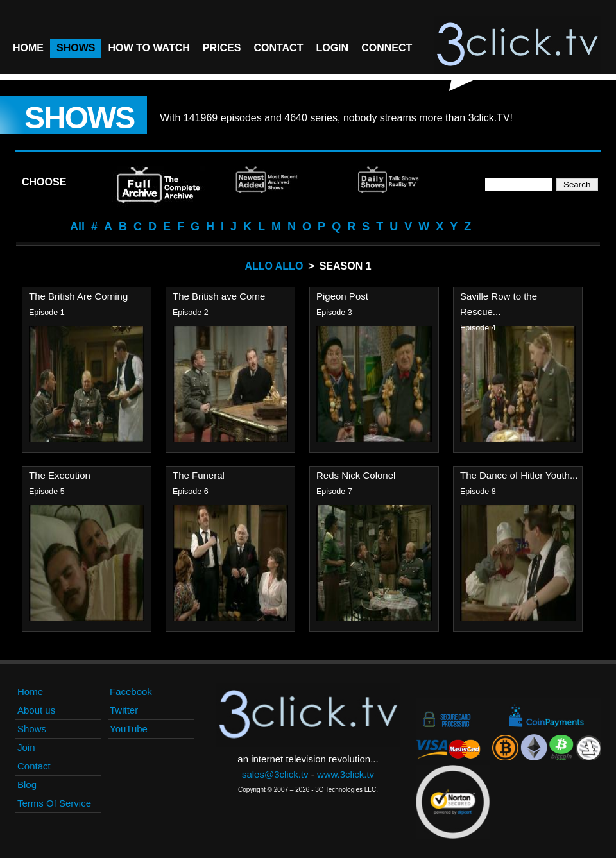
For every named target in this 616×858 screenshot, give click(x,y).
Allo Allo (274, 266)
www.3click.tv (346, 774)
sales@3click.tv (275, 774)
